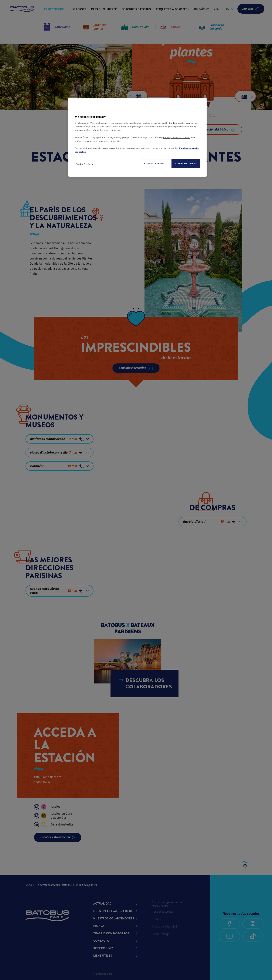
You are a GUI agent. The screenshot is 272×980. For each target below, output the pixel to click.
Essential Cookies (154, 163)
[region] (137, 137)
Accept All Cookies (186, 163)
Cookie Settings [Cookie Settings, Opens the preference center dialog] (84, 164)
